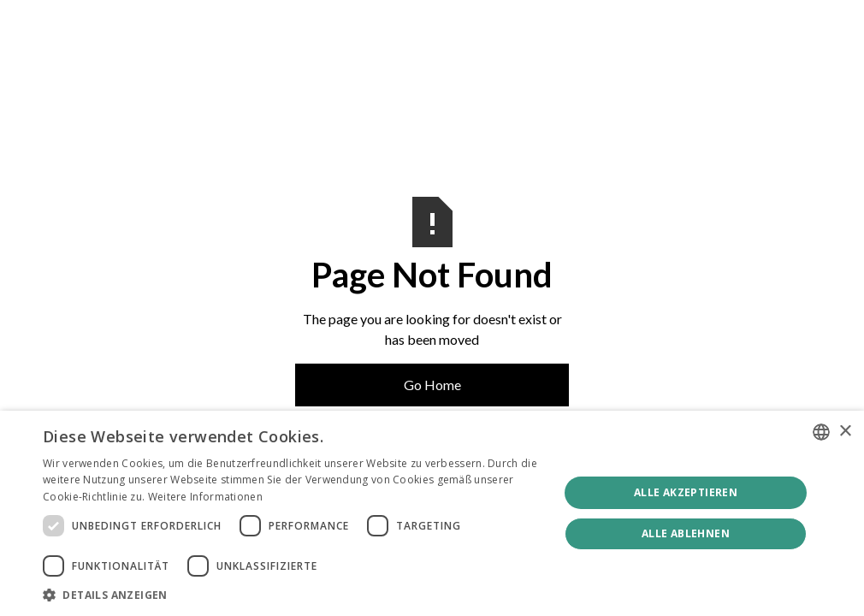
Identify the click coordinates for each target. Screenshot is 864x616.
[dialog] (432, 513)
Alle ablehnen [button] (686, 533)
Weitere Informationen (205, 497)
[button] (293, 595)
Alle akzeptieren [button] (686, 492)
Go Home (432, 385)
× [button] (845, 432)
